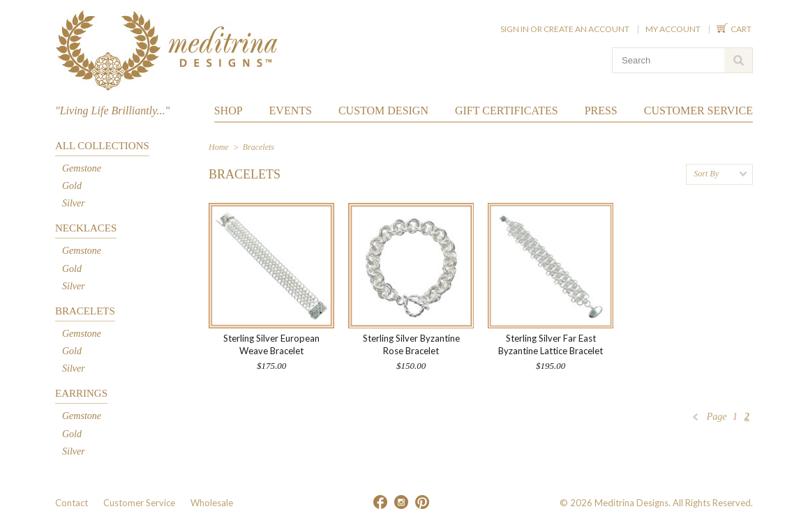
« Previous (696, 420)
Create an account (586, 29)
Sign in (515, 29)
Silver (74, 203)
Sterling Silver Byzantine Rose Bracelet (411, 344)
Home (219, 147)
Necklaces (86, 228)
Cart (742, 29)
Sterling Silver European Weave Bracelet (271, 344)
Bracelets (85, 311)
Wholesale (212, 503)
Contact (72, 503)
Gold (72, 186)
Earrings (81, 393)
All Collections (102, 146)
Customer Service (139, 503)
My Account (673, 29)
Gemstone (82, 168)
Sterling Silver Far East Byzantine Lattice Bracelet (551, 344)
